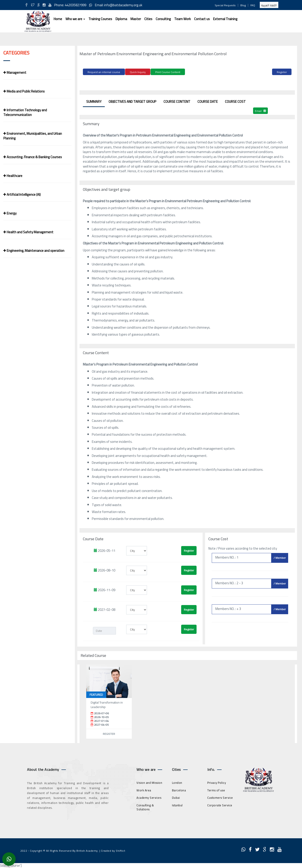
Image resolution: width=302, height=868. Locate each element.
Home (58, 19)
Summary (94, 101)
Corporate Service (220, 804)
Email (260, 110)
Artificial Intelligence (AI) (22, 194)
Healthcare (13, 176)
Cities (148, 19)
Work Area (144, 789)
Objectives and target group (132, 101)
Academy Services (149, 797)
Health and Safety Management (28, 232)
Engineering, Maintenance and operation (34, 251)
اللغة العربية (269, 5)
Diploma (121, 19)
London (177, 782)
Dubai (176, 797)
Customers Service (220, 797)
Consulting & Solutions (145, 806)
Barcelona (179, 789)
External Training (225, 19)
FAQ (253, 5)
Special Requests (225, 5)
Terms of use (216, 789)
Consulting (163, 19)
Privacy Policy (217, 782)
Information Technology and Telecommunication (25, 112)
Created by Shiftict (113, 850)
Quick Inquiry (138, 72)
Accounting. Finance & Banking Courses (33, 157)
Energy (10, 213)
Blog (243, 5)
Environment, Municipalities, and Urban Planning (33, 136)
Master (136, 19)
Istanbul (177, 804)
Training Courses (100, 19)
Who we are (75, 19)
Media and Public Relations (24, 91)
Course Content (177, 101)
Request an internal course (104, 72)
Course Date (208, 101)
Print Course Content (168, 72)
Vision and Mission (149, 782)
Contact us (202, 19)
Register (282, 72)
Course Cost (235, 101)
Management (15, 73)
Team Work (182, 19)
